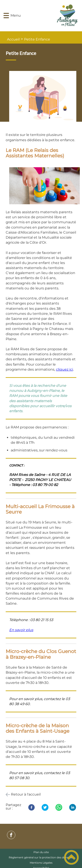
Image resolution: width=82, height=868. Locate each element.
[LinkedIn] (73, 807)
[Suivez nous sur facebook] (11, 835)
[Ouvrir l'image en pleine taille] (44, 98)
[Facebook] (31, 807)
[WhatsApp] (59, 807)
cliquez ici (65, 369)
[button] (6, 16)
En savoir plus (21, 630)
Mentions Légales (41, 863)
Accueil (13, 39)
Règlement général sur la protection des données (41, 857)
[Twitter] (45, 807)
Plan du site (41, 852)
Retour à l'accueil (26, 794)
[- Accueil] (47, 16)
